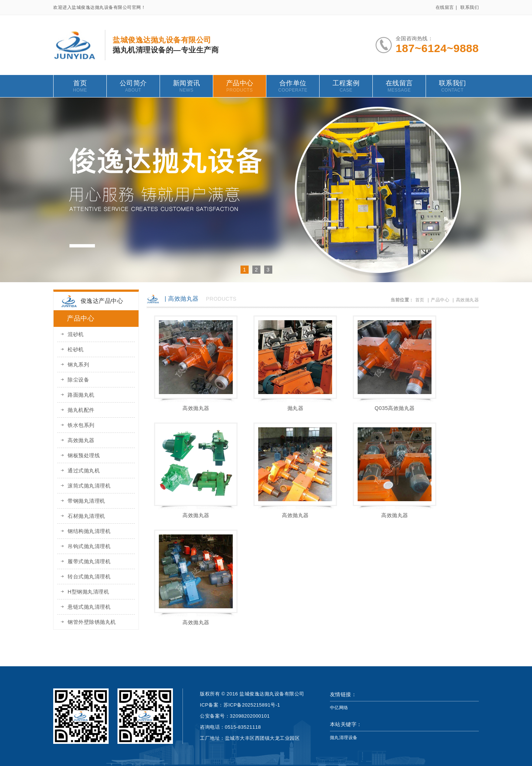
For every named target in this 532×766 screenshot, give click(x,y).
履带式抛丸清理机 (89, 561)
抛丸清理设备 (344, 738)
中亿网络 (339, 708)
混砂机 (76, 334)
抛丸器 (296, 408)
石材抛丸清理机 (86, 516)
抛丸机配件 (81, 410)
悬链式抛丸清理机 (89, 607)
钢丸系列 (78, 365)
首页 (80, 86)
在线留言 (445, 7)
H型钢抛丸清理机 (88, 592)
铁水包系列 (81, 425)
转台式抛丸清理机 (89, 577)
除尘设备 (78, 380)
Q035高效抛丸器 (395, 408)
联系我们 (470, 7)
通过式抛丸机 (84, 471)
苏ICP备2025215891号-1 (252, 705)
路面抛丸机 (81, 395)
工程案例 (346, 86)
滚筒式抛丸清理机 (89, 486)
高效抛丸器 (81, 440)
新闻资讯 (186, 86)
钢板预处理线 (84, 455)
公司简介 (133, 86)
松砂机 (76, 349)
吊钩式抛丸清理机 (89, 546)
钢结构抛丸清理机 (89, 531)
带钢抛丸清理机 (86, 501)
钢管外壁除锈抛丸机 (92, 622)
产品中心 (240, 86)
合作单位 (293, 86)
